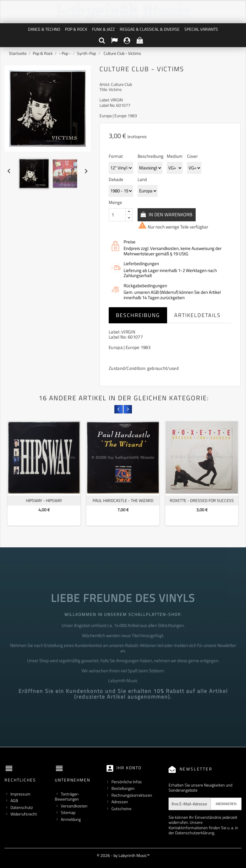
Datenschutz (22, 807)
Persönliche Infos (127, 782)
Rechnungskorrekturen (132, 795)
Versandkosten (74, 806)
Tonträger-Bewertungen (67, 797)
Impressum (20, 794)
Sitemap (68, 812)
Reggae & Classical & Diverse (150, 29)
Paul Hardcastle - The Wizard (123, 500)
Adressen (120, 802)
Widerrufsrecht (24, 814)
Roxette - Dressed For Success (202, 500)
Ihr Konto (129, 768)
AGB (14, 800)
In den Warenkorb (171, 214)
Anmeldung (71, 819)
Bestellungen (123, 788)
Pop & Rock (76, 29)
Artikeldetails (197, 315)
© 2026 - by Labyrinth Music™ (123, 855)
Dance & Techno (44, 29)
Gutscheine (121, 808)
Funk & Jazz (103, 29)
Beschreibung (138, 315)
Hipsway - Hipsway (44, 500)
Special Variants (201, 29)
